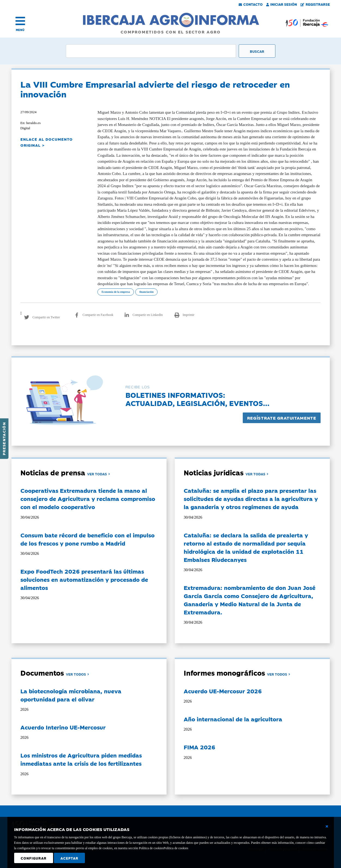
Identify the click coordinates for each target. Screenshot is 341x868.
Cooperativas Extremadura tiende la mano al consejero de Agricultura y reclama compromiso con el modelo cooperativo (88, 498)
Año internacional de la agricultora (233, 719)
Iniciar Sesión (282, 4)
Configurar (34, 858)
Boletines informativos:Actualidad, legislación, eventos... (197, 399)
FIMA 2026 (199, 747)
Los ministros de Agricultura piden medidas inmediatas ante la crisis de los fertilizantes (81, 759)
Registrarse (315, 4)
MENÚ (20, 30)
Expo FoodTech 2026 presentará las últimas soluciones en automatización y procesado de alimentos (84, 579)
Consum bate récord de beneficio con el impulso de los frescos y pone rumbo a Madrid (87, 539)
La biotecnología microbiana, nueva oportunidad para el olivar (71, 695)
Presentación (4, 439)
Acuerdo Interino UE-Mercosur (63, 727)
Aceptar (69, 858)
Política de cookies (176, 848)
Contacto (251, 4)
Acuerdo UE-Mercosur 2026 (223, 691)
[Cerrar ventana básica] (327, 826)
